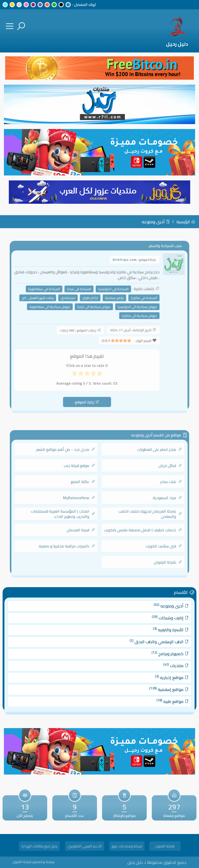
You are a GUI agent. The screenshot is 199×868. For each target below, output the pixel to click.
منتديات (164, 664)
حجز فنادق (70, 301)
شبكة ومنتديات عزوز (127, 847)
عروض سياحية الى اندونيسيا (134, 309)
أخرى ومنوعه (156, 222)
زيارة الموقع (88, 396)
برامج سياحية (113, 301)
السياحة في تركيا (81, 293)
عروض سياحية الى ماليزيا (136, 317)
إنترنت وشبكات (159, 624)
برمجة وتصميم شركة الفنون (44, 862)
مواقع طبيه (162, 695)
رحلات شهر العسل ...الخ (43, 301)
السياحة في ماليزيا (140, 301)
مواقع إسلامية (158, 685)
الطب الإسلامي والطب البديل (150, 644)
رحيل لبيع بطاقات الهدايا (39, 847)
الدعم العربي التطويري (85, 847)
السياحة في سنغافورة (49, 293)
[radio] (99, 371)
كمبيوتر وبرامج (159, 654)
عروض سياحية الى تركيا (94, 309)
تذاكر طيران (91, 301)
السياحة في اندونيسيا (112, 293)
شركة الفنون (165, 847)
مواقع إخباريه (161, 674)
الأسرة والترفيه (160, 634)
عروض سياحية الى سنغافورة (54, 309)
